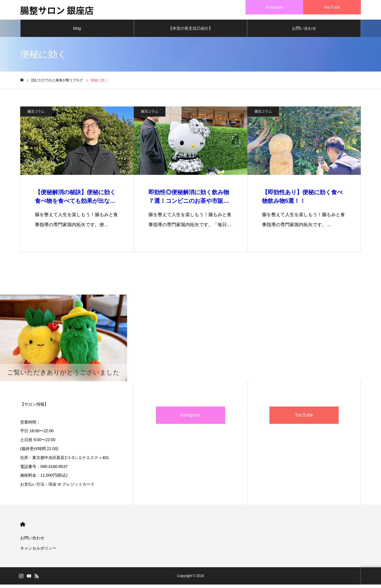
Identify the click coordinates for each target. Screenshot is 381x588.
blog (77, 32)
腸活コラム (36, 115)
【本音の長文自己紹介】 (190, 32)
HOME (23, 528)
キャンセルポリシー (38, 552)
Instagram (190, 418)
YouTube (304, 418)
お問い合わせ (304, 32)
